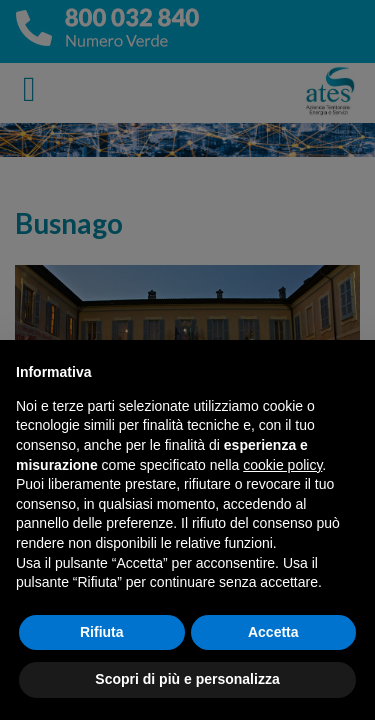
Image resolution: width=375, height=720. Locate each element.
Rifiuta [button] (102, 632)
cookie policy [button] (282, 465)
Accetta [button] (273, 632)
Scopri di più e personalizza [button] (187, 679)
